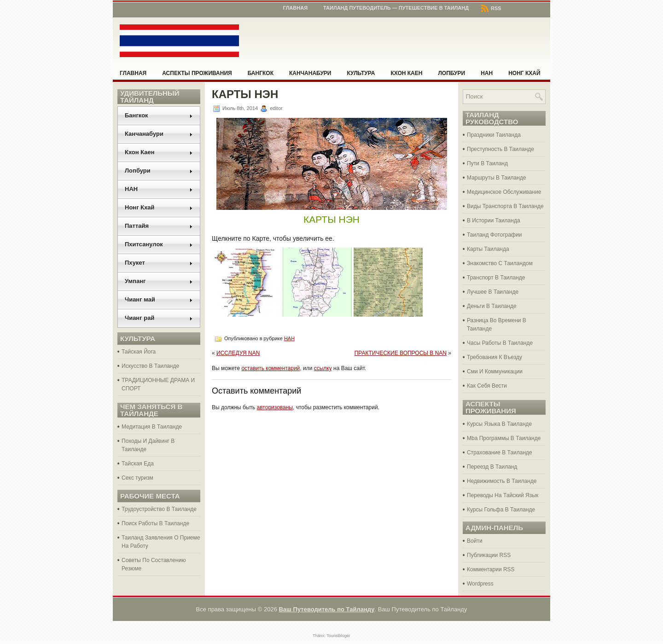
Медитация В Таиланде (152, 427)
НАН (487, 73)
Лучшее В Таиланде (493, 292)
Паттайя (159, 226)
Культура (361, 73)
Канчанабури (310, 73)
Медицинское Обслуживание (504, 192)
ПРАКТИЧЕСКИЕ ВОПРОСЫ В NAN (401, 353)
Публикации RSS (489, 555)
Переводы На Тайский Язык (503, 495)
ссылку (323, 368)
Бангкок (261, 73)
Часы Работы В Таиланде (500, 343)
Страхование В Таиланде (500, 453)
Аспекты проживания (197, 73)
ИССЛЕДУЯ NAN (238, 353)
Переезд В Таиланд (492, 467)
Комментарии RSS (491, 569)
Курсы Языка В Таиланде (499, 424)
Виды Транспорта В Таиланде (505, 206)
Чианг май (159, 299)
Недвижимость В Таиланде (502, 481)
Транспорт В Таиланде (496, 278)
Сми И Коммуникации (495, 371)
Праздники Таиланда (494, 135)
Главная (295, 8)
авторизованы (275, 407)
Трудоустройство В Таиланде (159, 509)
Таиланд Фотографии (494, 235)
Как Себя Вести (487, 386)
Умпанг (159, 281)
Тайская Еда (138, 464)
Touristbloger (338, 636)
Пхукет (159, 263)
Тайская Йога (139, 352)
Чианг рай (159, 318)
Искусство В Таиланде (150, 366)
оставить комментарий (270, 368)
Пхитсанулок (159, 244)
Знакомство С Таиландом (500, 263)
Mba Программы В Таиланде (504, 438)
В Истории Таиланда (494, 220)
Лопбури (451, 73)
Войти (475, 541)
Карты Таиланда (488, 249)
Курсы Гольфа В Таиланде (501, 510)
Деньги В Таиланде (492, 306)
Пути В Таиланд (487, 163)
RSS (491, 8)
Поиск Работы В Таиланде (155, 523)
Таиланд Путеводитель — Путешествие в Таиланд (396, 8)
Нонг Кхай (524, 73)
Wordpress (480, 584)
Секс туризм (137, 478)
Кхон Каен (406, 73)
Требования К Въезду (494, 357)
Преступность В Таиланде (500, 149)
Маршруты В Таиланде (497, 178)
